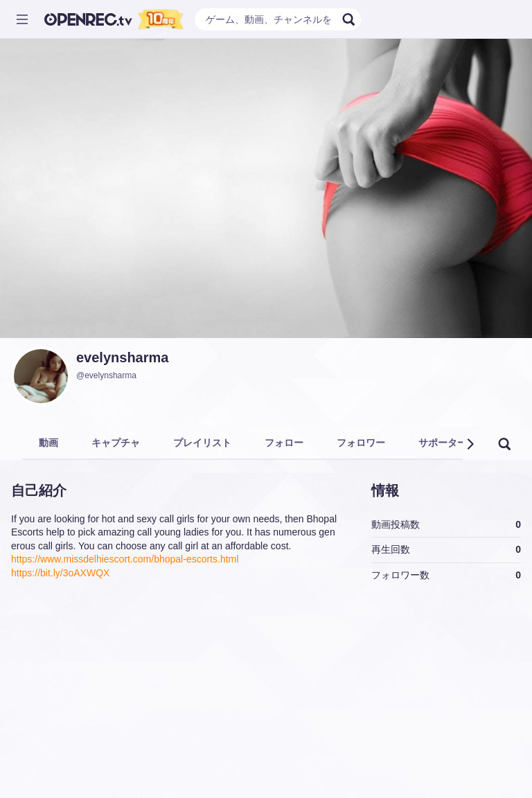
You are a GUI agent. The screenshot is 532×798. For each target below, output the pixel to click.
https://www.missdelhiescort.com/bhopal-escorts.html (125, 559)
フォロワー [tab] (361, 443)
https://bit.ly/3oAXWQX (60, 573)
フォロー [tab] (284, 443)
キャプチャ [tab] (116, 443)
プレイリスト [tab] (202, 443)
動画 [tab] (48, 443)
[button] (470, 444)
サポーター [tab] (443, 443)
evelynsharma (122, 357)
